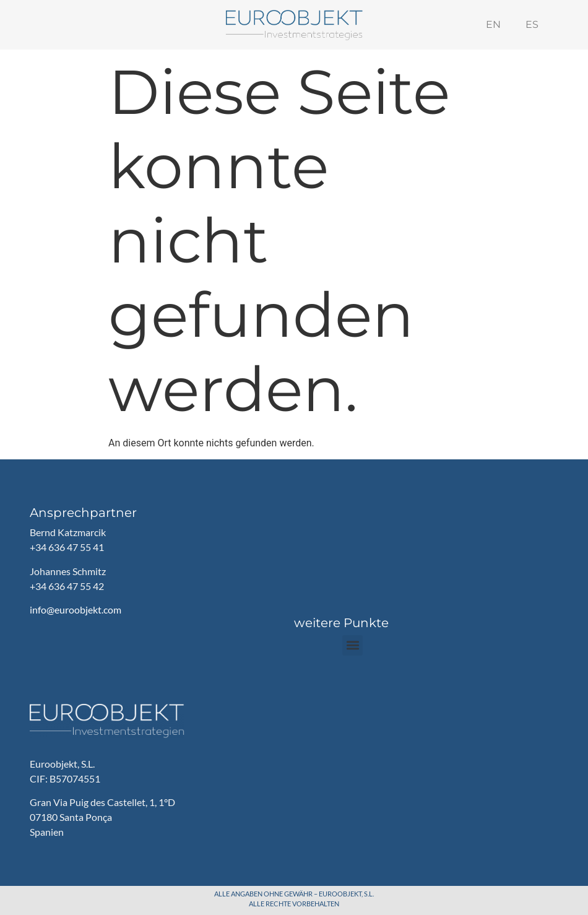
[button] (352, 645)
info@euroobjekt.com (76, 609)
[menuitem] (493, 25)
